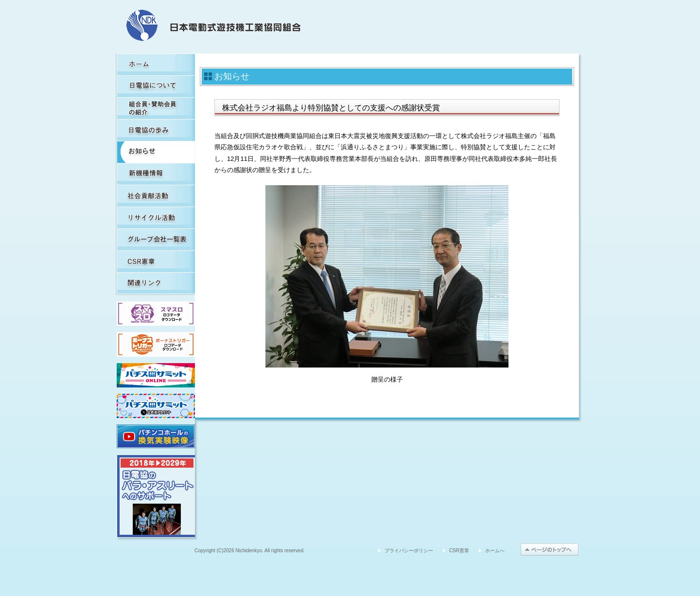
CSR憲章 (156, 261)
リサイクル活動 (156, 218)
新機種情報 (156, 174)
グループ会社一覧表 (156, 239)
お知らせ (156, 152)
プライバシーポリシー (409, 551)
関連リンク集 (156, 283)
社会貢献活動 (156, 196)
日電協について (156, 86)
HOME (156, 64)
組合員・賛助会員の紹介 (156, 108)
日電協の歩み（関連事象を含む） (156, 130)
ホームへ (495, 551)
